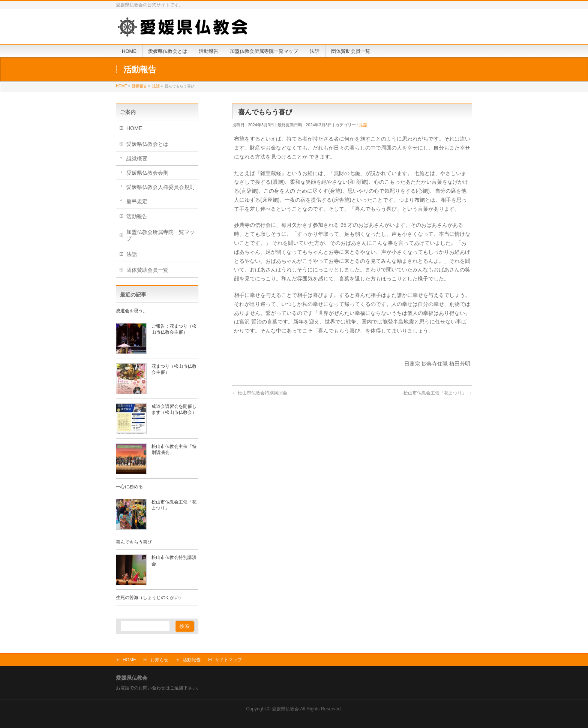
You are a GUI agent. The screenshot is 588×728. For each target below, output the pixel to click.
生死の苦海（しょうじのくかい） (150, 598)
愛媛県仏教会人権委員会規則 (160, 187)
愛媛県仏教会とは (147, 144)
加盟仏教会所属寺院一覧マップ (160, 235)
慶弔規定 (137, 201)
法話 (363, 125)
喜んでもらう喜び (134, 542)
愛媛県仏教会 (285, 709)
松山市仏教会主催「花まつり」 (438, 393)
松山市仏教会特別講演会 (260, 393)
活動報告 (137, 216)
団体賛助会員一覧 (147, 270)
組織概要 (137, 159)
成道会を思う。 (132, 311)
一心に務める (129, 487)
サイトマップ (228, 660)
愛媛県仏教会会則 (147, 173)
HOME (134, 128)
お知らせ (159, 660)
